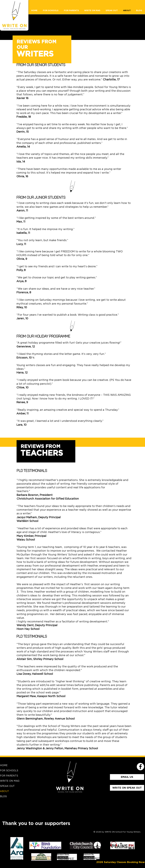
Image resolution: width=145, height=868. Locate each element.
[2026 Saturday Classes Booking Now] (121, 862)
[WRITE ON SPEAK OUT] (127, 788)
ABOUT (5, 791)
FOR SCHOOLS (9, 771)
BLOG (3, 796)
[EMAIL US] (127, 777)
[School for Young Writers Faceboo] (140, 767)
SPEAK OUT (7, 786)
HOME (4, 765)
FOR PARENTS (9, 776)
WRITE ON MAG (10, 781)
